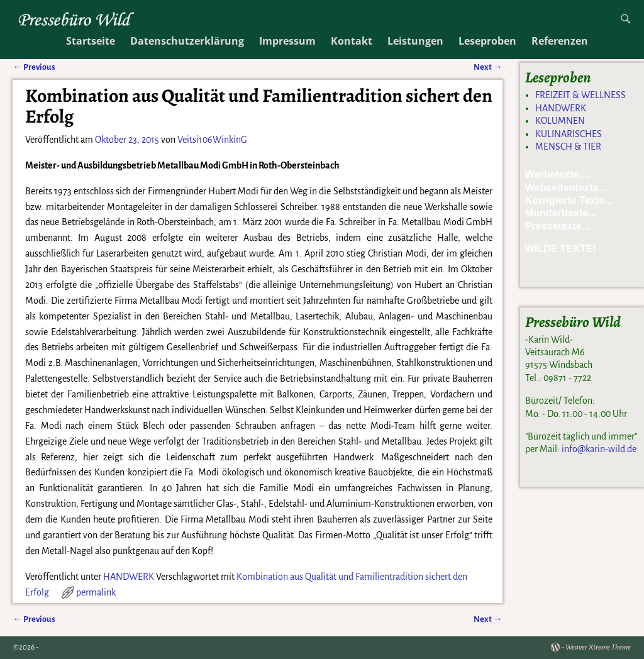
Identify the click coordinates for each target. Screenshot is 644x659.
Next (488, 619)
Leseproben (487, 41)
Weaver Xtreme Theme (598, 647)
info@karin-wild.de (599, 449)
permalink (96, 592)
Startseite (91, 41)
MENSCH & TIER (568, 147)
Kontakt (352, 41)
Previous (34, 619)
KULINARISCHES (569, 134)
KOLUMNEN (560, 121)
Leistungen (415, 41)
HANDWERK (129, 577)
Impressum (287, 41)
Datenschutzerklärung (187, 41)
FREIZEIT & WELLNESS (580, 95)
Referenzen (560, 41)
